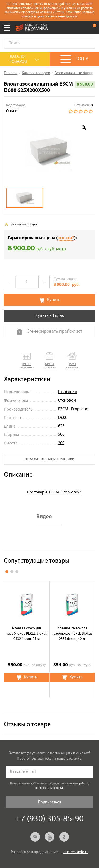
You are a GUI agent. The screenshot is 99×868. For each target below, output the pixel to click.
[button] (27, 361)
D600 (63, 418)
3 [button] (17, 572)
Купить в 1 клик (50, 316)
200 (61, 443)
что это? (66, 238)
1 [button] (7, 572)
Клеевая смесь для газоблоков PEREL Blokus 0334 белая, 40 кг (72, 634)
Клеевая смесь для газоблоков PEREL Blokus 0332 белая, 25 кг (27, 634)
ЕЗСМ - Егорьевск (74, 409)
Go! (88, 43)
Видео (44, 517)
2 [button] (12, 572)
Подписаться (49, 802)
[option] (49, 151)
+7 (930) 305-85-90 (82, 28)
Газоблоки (68, 392)
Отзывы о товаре (27, 725)
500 (61, 435)
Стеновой (67, 400)
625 (61, 426)
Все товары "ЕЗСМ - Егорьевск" (54, 492)
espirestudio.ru (76, 852)
